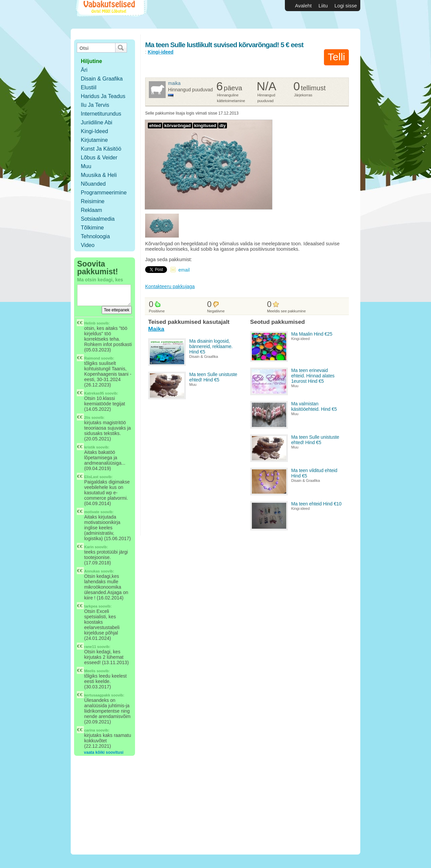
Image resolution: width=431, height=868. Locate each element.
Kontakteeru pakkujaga (170, 286)
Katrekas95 (94, 393)
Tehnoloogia (95, 236)
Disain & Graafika (102, 79)
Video (88, 245)
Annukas (92, 571)
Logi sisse (346, 6)
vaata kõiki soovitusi (104, 752)
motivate (92, 512)
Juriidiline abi (96, 122)
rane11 (90, 647)
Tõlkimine (92, 228)
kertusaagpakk (97, 695)
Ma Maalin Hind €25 (312, 334)
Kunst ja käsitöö (101, 149)
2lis (87, 417)
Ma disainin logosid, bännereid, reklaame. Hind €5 (211, 346)
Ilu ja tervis (95, 105)
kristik (90, 447)
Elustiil (89, 87)
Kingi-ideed (94, 131)
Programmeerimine (104, 193)
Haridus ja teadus (103, 96)
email (184, 270)
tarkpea (91, 606)
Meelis (90, 671)
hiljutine (91, 61)
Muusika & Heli (99, 175)
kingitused (205, 126)
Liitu (323, 6)
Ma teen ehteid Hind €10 (317, 504)
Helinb (90, 323)
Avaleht (303, 6)
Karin (89, 547)
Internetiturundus (101, 114)
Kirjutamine (94, 140)
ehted (155, 126)
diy (223, 126)
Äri (84, 70)
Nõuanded (93, 184)
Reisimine (93, 201)
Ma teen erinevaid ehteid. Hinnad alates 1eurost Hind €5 (313, 376)
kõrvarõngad (178, 126)
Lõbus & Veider (99, 158)
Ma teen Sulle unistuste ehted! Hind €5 (213, 377)
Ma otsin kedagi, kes (100, 280)
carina (90, 730)
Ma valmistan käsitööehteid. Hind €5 (314, 406)
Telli (336, 57)
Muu (86, 166)
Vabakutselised (111, 14)
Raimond (92, 358)
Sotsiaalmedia (98, 219)
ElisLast (91, 477)
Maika (174, 83)
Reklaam (91, 210)
